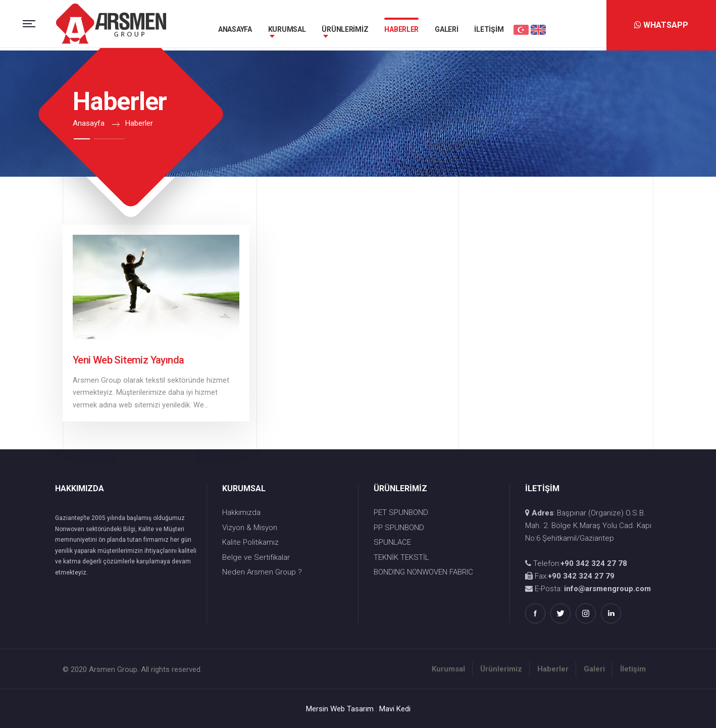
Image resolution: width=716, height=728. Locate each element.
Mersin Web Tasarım (340, 709)
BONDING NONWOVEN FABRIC (423, 572)
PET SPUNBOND (401, 512)
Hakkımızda (241, 512)
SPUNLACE (392, 542)
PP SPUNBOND (399, 528)
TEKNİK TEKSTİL (401, 557)
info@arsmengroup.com (607, 589)
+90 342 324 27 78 (594, 563)
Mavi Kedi (395, 709)
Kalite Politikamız (250, 542)
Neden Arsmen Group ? (262, 572)
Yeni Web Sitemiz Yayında (128, 360)
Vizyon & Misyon (250, 528)
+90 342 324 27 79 (581, 576)
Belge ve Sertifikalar (256, 557)
